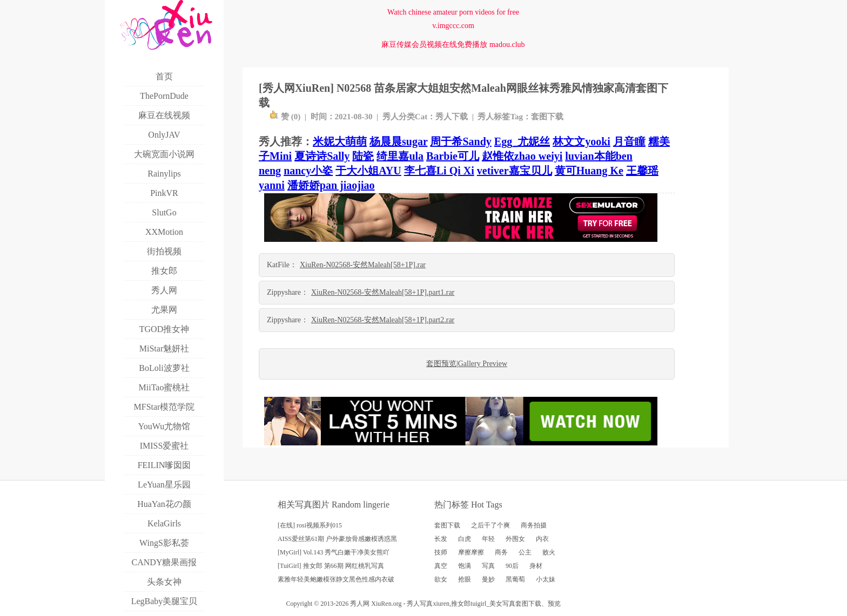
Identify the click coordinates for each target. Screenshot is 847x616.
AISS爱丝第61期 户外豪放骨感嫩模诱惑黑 (337, 539)
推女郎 (461, 604)
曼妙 (488, 579)
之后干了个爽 (490, 525)
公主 (525, 552)
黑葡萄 (515, 579)
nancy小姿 (308, 171)
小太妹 (546, 579)
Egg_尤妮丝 (522, 141)
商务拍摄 (534, 525)
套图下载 (547, 117)
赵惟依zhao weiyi (522, 156)
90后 (512, 566)
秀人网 (360, 604)
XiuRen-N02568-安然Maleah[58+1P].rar (363, 265)
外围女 (515, 539)
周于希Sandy (461, 141)
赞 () (285, 117)
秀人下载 (452, 117)
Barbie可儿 (453, 156)
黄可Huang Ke (589, 171)
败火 (549, 552)
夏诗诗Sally (322, 156)
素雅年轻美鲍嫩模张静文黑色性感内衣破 (336, 579)
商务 (501, 552)
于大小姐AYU (368, 171)
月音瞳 (629, 141)
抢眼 (465, 579)
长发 (441, 539)
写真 (488, 566)
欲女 (441, 579)
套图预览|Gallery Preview (467, 364)
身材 (536, 566)
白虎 (465, 539)
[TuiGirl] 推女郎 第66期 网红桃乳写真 (331, 566)
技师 (441, 552)
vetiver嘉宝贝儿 (515, 171)
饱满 (465, 566)
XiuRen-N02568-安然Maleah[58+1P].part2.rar (383, 320)
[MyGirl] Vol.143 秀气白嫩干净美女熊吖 (334, 552)
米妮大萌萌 (340, 141)
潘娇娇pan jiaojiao (331, 185)
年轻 (488, 539)
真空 (441, 566)
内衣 (542, 539)
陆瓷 (363, 156)
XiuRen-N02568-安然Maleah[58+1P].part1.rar (383, 292)
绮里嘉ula (400, 156)
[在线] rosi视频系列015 (310, 525)
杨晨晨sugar (398, 141)
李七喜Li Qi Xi (439, 171)
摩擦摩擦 (471, 552)
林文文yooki (582, 141)
